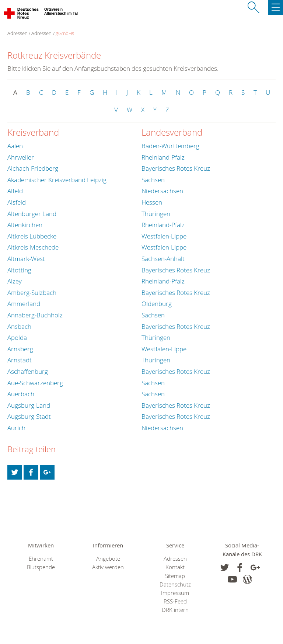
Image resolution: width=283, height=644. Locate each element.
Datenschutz (175, 584)
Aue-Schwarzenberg (35, 383)
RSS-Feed (175, 601)
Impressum (175, 593)
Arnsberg (20, 349)
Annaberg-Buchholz (35, 315)
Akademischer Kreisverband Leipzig (57, 180)
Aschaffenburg (28, 371)
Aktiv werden (108, 567)
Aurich (16, 428)
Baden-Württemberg (170, 146)
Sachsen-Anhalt (163, 259)
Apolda (17, 337)
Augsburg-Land (29, 405)
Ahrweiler (21, 157)
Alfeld (15, 191)
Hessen (152, 202)
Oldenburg (157, 304)
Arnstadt (20, 360)
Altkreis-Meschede (33, 247)
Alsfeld (17, 202)
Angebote (108, 559)
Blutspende (41, 567)
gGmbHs (65, 33)
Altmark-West (26, 259)
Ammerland (24, 304)
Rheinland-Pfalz (163, 157)
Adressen (41, 33)
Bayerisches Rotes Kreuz (176, 168)
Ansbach (19, 326)
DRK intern (175, 610)
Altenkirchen (25, 225)
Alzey (15, 281)
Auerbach (21, 394)
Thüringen (156, 214)
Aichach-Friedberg (33, 168)
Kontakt (175, 567)
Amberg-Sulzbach (32, 293)
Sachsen (153, 180)
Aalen (15, 146)
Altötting (19, 270)
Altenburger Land (32, 214)
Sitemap (175, 576)
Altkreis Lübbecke (32, 236)
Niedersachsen (162, 191)
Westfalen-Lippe (164, 236)
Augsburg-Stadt (29, 416)
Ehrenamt (41, 559)
